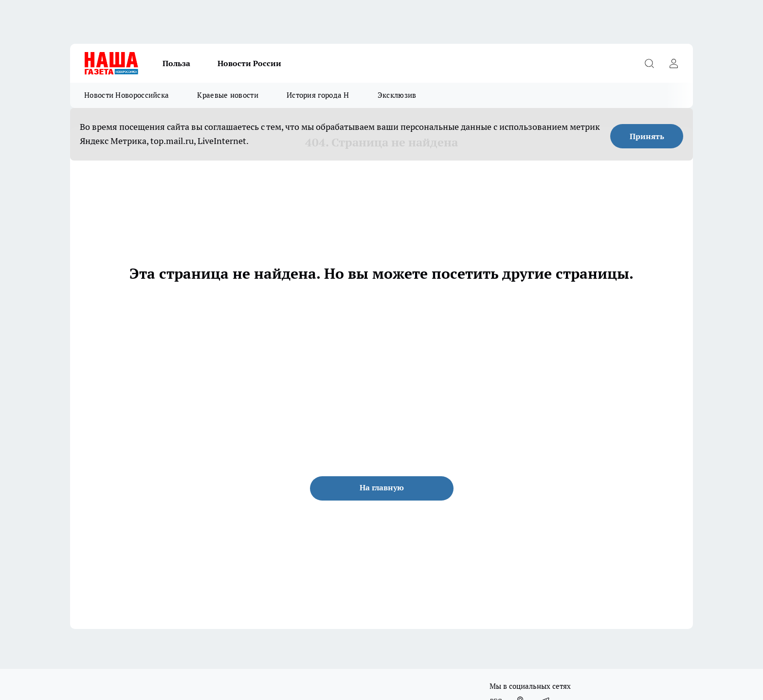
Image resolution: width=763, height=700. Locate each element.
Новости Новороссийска (127, 95)
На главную (382, 487)
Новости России (249, 63)
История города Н (318, 95)
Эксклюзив (397, 95)
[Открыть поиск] (649, 63)
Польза (176, 63)
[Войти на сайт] (673, 63)
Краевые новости (228, 95)
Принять (647, 136)
